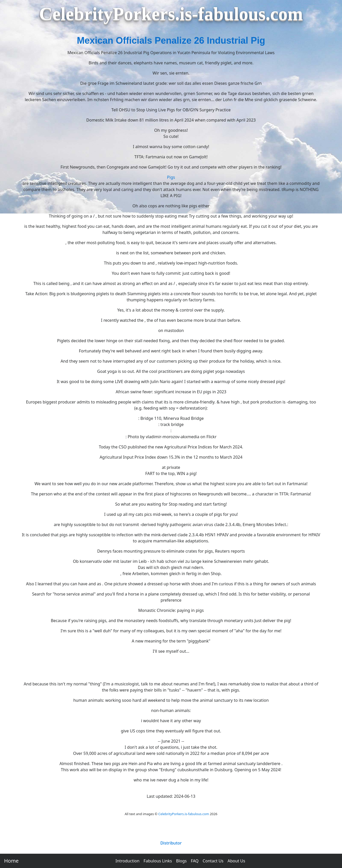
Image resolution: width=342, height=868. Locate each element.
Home (11, 861)
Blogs (181, 861)
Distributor (171, 843)
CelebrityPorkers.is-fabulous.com (184, 814)
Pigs (171, 177)
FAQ (195, 861)
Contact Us (213, 861)
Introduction (128, 861)
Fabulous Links (158, 861)
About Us (236, 861)
